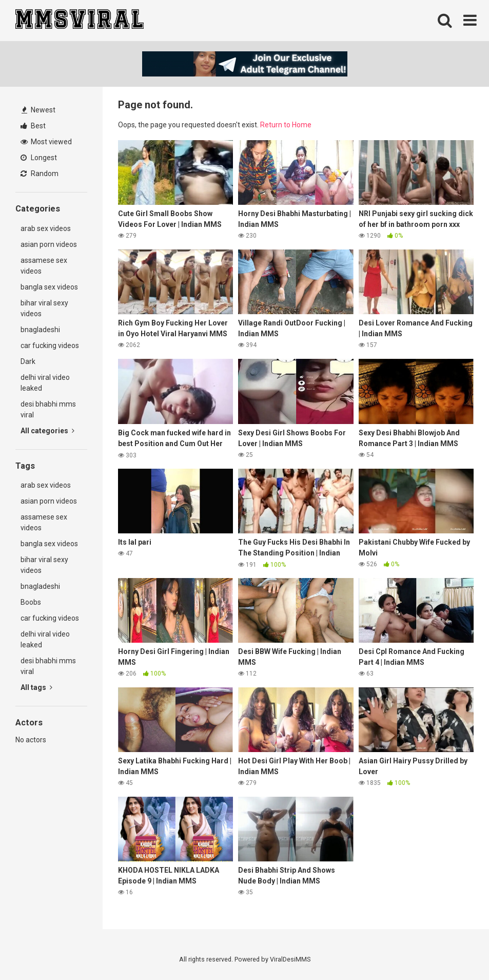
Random (40, 174)
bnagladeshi (40, 330)
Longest (39, 158)
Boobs (31, 602)
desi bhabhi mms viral (48, 409)
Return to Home (286, 125)
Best (33, 126)
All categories (47, 431)
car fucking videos (50, 345)
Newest (38, 110)
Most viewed (46, 142)
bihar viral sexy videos (44, 308)
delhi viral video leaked (45, 383)
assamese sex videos (44, 266)
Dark (28, 361)
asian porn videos (49, 244)
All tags (36, 687)
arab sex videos (46, 228)
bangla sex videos (49, 287)
